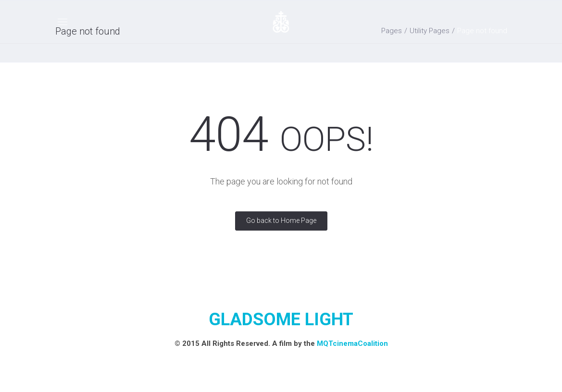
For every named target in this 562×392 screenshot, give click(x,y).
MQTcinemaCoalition (352, 343)
